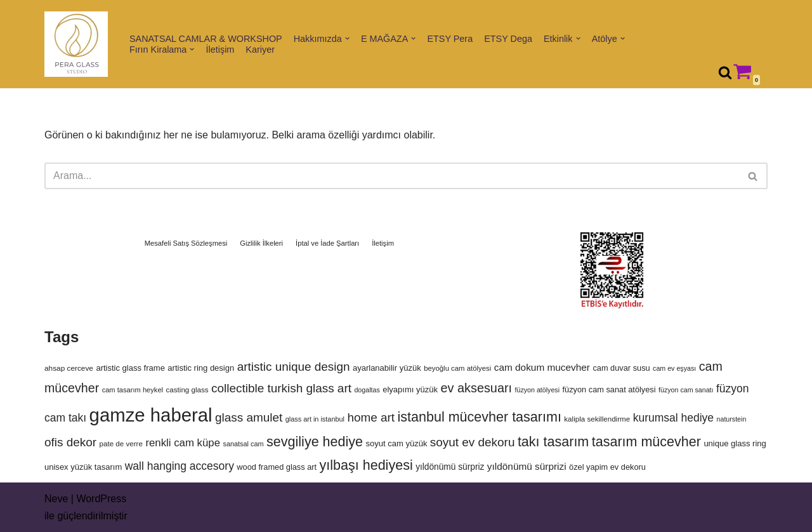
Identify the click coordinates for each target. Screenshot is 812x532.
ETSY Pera (450, 39)
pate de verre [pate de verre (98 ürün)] (121, 443)
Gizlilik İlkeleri (261, 243)
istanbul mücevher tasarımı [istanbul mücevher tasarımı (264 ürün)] (480, 417)
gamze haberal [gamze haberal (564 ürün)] (151, 415)
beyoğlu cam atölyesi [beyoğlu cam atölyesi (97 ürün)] (457, 368)
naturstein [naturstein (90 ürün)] (732, 419)
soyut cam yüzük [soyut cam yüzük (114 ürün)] (396, 443)
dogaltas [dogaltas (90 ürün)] (367, 390)
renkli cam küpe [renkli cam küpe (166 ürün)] (183, 443)
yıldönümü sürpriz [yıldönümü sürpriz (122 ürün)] (450, 467)
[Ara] (725, 72)
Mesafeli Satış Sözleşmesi (186, 243)
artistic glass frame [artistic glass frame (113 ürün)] (130, 368)
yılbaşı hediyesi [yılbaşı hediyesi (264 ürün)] (366, 465)
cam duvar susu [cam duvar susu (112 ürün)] (621, 368)
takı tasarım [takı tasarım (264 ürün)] (553, 442)
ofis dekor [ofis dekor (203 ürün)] (70, 442)
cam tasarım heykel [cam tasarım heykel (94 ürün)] (133, 390)
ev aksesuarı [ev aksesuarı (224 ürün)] (476, 388)
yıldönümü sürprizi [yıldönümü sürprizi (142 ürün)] (527, 466)
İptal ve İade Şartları (327, 243)
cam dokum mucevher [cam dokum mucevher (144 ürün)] (542, 367)
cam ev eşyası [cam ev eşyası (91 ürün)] (674, 368)
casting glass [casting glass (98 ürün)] (187, 389)
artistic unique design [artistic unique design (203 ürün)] (294, 367)
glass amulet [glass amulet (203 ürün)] (249, 417)
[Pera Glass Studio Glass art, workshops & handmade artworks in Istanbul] (76, 44)
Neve (56, 499)
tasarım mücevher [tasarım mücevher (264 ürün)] (646, 442)
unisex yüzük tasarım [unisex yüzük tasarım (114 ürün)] (83, 467)
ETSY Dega (508, 39)
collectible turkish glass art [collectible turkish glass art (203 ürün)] (281, 388)
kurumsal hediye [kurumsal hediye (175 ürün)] (673, 418)
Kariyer (260, 50)
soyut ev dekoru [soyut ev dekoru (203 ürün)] (473, 442)
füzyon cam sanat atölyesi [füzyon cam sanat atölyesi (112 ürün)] (609, 389)
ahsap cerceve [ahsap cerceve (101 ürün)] (69, 368)
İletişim (220, 50)
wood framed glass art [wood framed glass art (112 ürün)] (277, 467)
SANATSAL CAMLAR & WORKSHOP (206, 39)
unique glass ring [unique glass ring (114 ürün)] (735, 443)
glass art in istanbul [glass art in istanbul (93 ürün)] (315, 419)
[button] (347, 38)
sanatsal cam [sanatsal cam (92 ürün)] (243, 444)
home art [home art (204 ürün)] (371, 417)
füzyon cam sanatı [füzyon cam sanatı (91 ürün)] (686, 390)
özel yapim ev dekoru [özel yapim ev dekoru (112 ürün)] (607, 467)
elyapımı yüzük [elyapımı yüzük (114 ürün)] (410, 389)
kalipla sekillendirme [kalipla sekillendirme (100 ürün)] (597, 419)
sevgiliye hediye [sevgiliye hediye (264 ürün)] (315, 442)
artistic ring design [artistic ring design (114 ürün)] (201, 368)
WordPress (101, 499)
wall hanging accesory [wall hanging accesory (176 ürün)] (180, 466)
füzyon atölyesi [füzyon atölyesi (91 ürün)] (538, 390)
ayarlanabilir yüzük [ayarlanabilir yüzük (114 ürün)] (387, 368)
